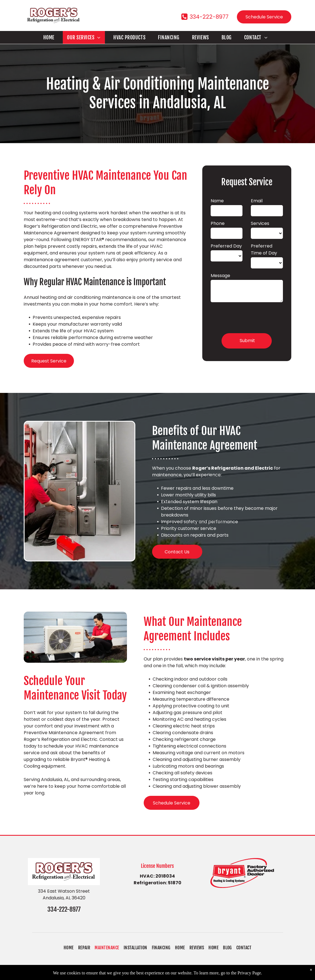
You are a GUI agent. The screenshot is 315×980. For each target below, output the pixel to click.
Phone (218, 223)
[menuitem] (51, 37)
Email (257, 201)
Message (220, 276)
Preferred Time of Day (264, 249)
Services (260, 223)
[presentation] (253, 317)
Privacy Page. (250, 977)
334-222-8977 (64, 909)
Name (217, 201)
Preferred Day (226, 246)
